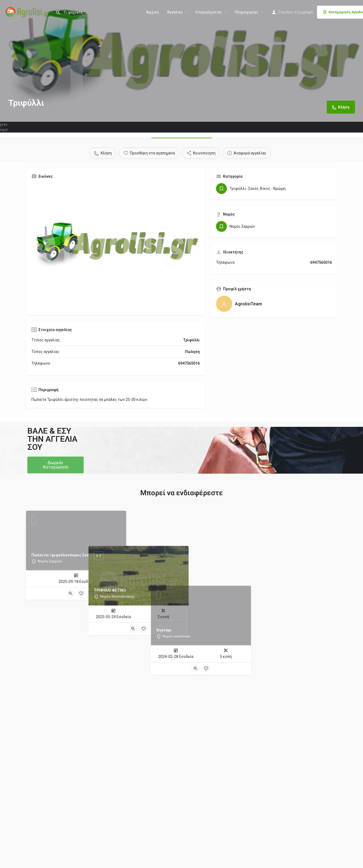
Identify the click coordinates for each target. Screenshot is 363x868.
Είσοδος (286, 12)
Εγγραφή (305, 12)
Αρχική (153, 12)
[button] (55, 465)
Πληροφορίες (247, 12)
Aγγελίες (175, 12)
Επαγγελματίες (209, 12)
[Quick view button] (71, 593)
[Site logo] (28, 12)
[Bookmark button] (81, 593)
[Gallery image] (116, 246)
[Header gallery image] (181, 61)
